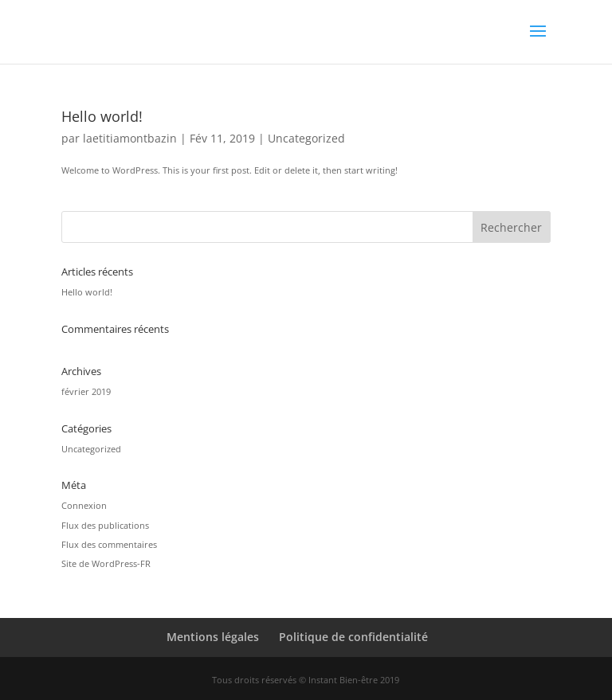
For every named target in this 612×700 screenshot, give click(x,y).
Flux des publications (105, 525)
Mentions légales (213, 637)
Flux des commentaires (109, 544)
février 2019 (86, 391)
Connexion (84, 505)
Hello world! (102, 116)
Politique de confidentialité (353, 637)
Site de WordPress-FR (106, 563)
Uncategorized (306, 138)
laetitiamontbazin (130, 138)
